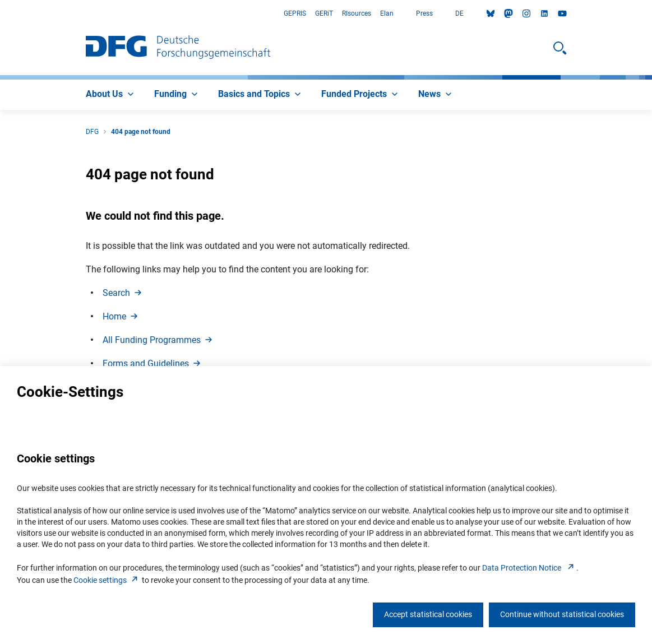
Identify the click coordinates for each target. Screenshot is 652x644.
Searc (123, 293)
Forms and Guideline (152, 363)
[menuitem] (111, 95)
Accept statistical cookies (428, 614)
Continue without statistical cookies (562, 614)
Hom (121, 316)
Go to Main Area (0, 14)
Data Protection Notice (529, 568)
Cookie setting (107, 580)
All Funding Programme (158, 340)
